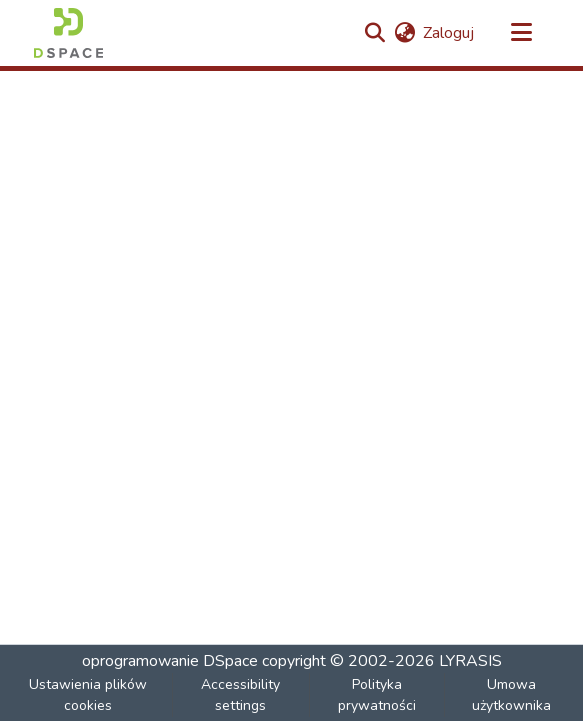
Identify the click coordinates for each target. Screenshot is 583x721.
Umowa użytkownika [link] (511, 695)
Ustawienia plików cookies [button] (88, 695)
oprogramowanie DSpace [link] (170, 661)
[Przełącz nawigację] (522, 33)
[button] (68, 33)
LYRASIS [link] (470, 661)
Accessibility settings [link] (240, 695)
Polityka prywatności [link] (377, 695)
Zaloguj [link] (448, 33)
